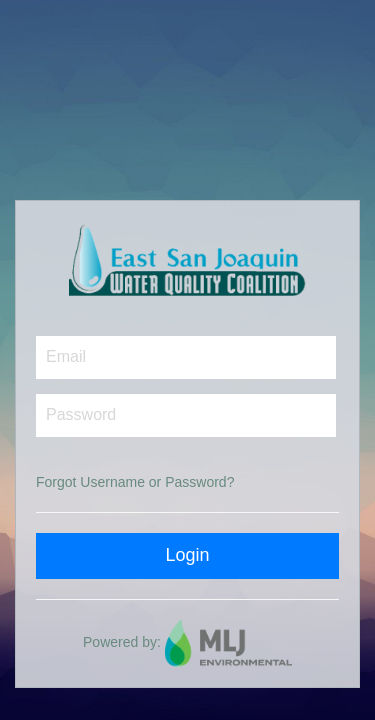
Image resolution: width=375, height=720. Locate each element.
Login (187, 555)
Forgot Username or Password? (135, 482)
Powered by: (187, 642)
